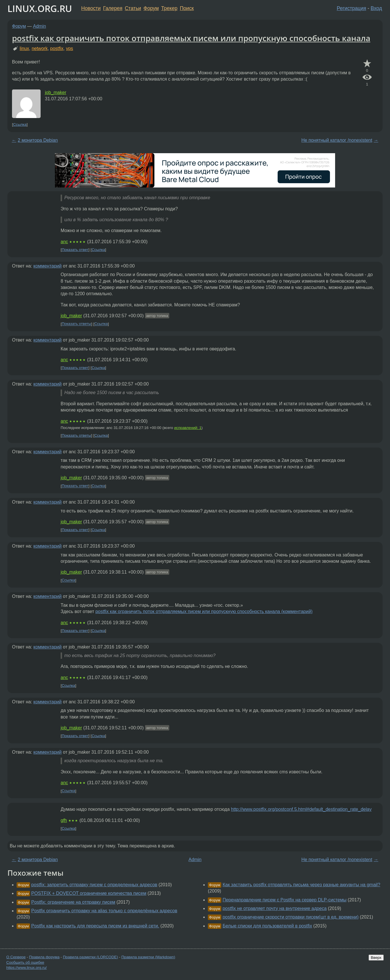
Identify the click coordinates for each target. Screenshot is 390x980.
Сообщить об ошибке (25, 962)
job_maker (56, 92)
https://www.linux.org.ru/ (26, 968)
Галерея (113, 8)
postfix (57, 48)
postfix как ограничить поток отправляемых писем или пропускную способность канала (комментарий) (204, 611)
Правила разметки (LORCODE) (90, 957)
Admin (40, 26)
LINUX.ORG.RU (40, 8)
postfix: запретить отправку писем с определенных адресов (94, 885)
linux (24, 48)
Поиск (187, 8)
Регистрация (352, 8)
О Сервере (16, 957)
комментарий (48, 266)
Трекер (169, 8)
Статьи (133, 8)
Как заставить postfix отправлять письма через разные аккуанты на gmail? (301, 885)
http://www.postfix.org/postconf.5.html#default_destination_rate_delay (301, 809)
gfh (64, 820)
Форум (151, 8)
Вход (376, 8)
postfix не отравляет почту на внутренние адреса (274, 908)
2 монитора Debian (38, 140)
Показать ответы (76, 324)
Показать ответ (75, 250)
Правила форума (44, 957)
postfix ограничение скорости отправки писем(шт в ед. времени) (290, 917)
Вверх (376, 958)
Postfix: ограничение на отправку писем (73, 902)
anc (64, 242)
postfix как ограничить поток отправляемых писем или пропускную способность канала (191, 38)
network (40, 48)
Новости (91, 8)
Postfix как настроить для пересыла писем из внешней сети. (95, 926)
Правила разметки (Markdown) (148, 957)
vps (70, 48)
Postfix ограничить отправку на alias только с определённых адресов (104, 911)
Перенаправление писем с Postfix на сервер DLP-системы (284, 900)
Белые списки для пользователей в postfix (267, 926)
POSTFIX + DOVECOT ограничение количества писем (89, 893)
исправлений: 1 (188, 428)
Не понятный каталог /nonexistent (337, 140)
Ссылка (20, 124)
